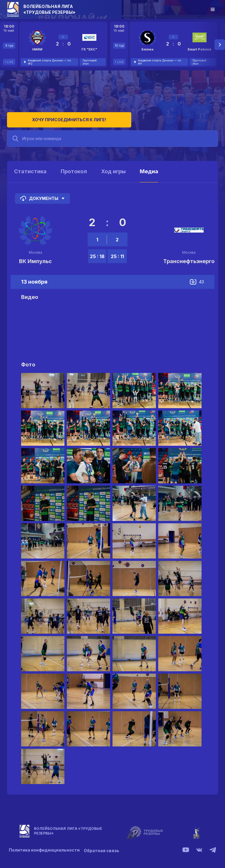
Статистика (30, 168)
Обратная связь (103, 847)
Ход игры (113, 168)
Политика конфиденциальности (44, 847)
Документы (42, 196)
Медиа (149, 168)
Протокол (74, 168)
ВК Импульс (35, 258)
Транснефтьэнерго (189, 258)
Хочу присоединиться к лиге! (51, 117)
